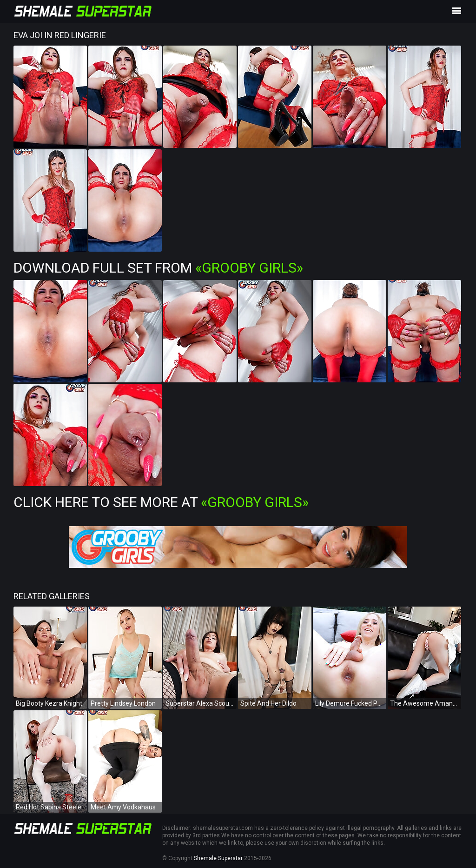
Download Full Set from (158, 268)
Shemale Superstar (218, 858)
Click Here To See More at (161, 502)
